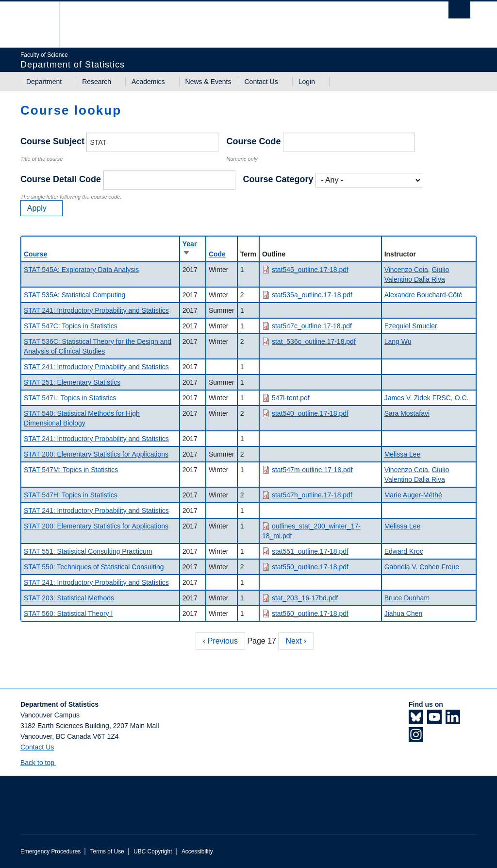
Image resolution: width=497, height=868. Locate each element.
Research (97, 82)
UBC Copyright (153, 851)
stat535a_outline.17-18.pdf (312, 295)
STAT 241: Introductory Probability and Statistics (96, 310)
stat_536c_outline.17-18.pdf (314, 341)
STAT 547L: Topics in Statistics (70, 398)
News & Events (208, 82)
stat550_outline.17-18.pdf (310, 567)
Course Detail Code (61, 179)
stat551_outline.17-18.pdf (310, 551)
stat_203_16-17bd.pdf (305, 598)
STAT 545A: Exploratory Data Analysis (81, 270)
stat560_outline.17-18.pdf (310, 613)
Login (307, 82)
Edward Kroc (404, 551)
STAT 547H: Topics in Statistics (71, 495)
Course (35, 254)
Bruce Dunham (407, 598)
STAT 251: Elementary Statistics (72, 382)
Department (44, 82)
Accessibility (197, 851)
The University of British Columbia (43, 25)
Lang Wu (398, 341)
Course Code (253, 141)
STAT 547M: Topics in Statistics (71, 470)
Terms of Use (107, 851)
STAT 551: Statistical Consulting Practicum (88, 551)
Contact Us (261, 82)
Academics (148, 82)
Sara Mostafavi (407, 413)
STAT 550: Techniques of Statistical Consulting (94, 567)
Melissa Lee (403, 454)
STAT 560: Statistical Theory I (68, 613)
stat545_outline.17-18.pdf (310, 270)
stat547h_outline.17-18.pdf (312, 495)
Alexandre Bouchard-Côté (423, 295)
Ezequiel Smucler (411, 326)
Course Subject (52, 141)
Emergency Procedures (50, 851)
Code (217, 254)
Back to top (42, 763)
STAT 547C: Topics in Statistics (71, 326)
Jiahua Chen (404, 613)
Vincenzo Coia (406, 270)
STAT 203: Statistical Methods (69, 598)
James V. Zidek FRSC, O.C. (427, 398)
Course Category (278, 179)
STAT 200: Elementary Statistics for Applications (96, 454)
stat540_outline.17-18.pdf (310, 413)
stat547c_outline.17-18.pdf (312, 326)
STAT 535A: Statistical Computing (75, 295)
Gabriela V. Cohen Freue (422, 567)
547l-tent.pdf (291, 398)
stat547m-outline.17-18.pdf (312, 470)
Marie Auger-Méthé (413, 495)
